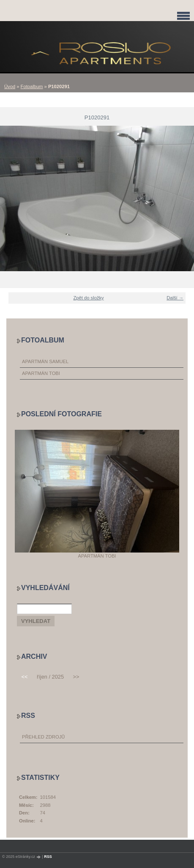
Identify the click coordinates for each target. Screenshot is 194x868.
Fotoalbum (32, 86)
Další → (175, 298)
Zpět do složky (89, 298)
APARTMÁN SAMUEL (45, 361)
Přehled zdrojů (43, 737)
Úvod (10, 86)
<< (25, 677)
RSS (48, 857)
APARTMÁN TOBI (41, 373)
